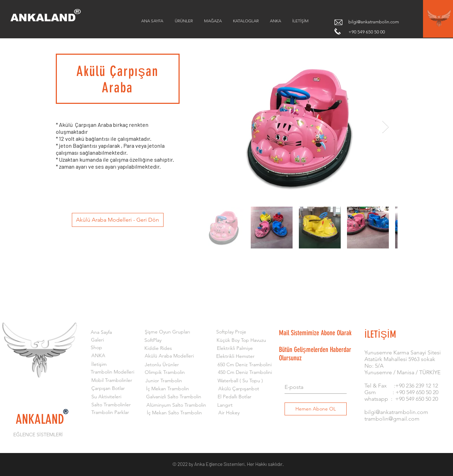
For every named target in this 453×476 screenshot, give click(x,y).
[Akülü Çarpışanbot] (239, 389)
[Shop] (97, 348)
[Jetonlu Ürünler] (162, 365)
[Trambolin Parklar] (110, 413)
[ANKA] (98, 356)
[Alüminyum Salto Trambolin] (176, 405)
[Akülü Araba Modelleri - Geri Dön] (118, 220)
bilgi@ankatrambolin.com (374, 22)
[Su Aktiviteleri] (107, 397)
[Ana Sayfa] (101, 332)
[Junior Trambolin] (164, 381)
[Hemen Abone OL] (316, 409)
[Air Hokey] (229, 413)
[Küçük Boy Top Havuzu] (241, 340)
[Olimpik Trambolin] (165, 373)
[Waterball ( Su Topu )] (240, 381)
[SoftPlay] (153, 340)
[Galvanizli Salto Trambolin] (174, 397)
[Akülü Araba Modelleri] (169, 356)
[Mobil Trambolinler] (112, 381)
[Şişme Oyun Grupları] (167, 332)
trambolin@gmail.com (392, 419)
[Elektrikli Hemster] (236, 356)
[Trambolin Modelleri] (112, 372)
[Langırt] (225, 405)
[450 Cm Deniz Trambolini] (245, 373)
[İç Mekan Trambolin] (168, 389)
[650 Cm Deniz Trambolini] (245, 365)
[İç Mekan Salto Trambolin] (175, 413)
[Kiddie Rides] (158, 348)
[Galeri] (97, 340)
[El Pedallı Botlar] (235, 397)
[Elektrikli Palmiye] (235, 348)
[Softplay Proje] (231, 332)
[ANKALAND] (48, 18)
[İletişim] (99, 364)
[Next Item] (386, 127)
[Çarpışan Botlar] (108, 389)
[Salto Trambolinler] (111, 405)
